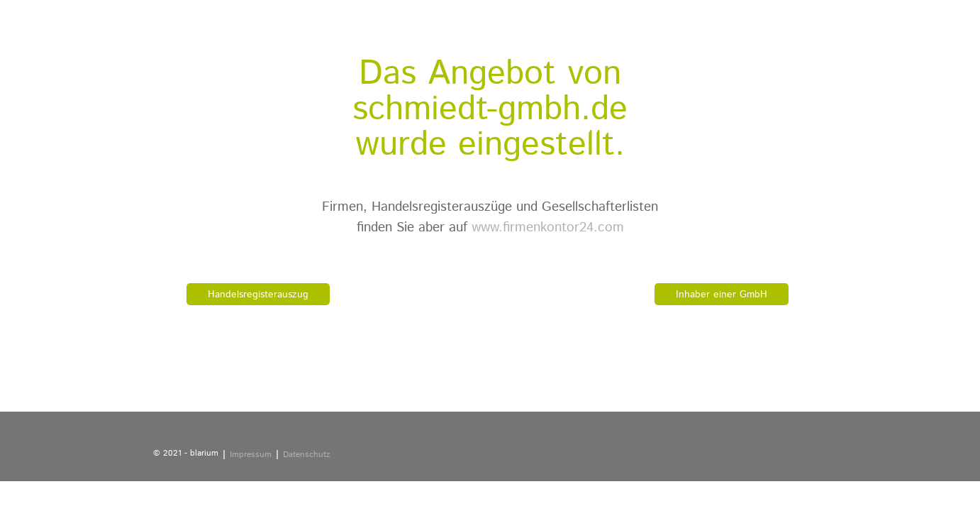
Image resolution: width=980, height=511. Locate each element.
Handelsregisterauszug (258, 295)
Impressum (251, 455)
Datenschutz (307, 455)
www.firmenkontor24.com (548, 227)
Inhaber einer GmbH (722, 295)
